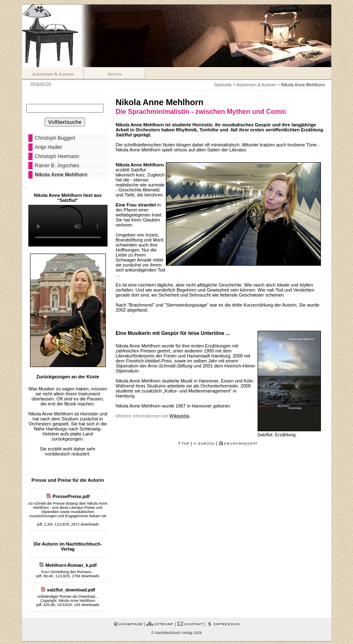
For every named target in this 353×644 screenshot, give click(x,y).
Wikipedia (179, 416)
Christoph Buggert (55, 138)
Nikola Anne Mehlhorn (61, 175)
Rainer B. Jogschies (57, 166)
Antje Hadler (49, 147)
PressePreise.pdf (71, 496)
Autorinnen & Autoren (53, 74)
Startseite (223, 85)
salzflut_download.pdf (71, 590)
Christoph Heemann (57, 156)
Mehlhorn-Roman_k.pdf (71, 565)
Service (115, 74)
